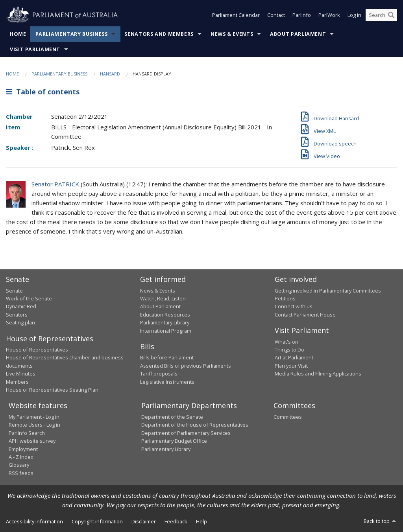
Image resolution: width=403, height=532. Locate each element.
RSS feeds (21, 473)
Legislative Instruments (167, 382)
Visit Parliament (35, 49)
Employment (23, 449)
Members (17, 382)
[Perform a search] (391, 15)
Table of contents (43, 92)
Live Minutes (21, 374)
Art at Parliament (294, 357)
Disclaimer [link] (144, 521)
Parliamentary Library (165, 322)
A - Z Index (21, 457)
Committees (288, 417)
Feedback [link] (176, 521)
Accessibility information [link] (34, 521)
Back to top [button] (380, 521)
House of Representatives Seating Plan (52, 390)
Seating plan (20, 322)
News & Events (232, 34)
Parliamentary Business (72, 34)
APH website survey (32, 441)
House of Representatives (37, 350)
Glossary (19, 465)
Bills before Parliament (167, 357)
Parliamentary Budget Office (174, 441)
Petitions (285, 298)
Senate (14, 291)
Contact (276, 15)
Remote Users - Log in (34, 425)
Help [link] (201, 521)
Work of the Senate (29, 298)
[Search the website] (381, 15)
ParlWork (329, 15)
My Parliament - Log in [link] (34, 417)
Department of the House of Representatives (195, 425)
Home (18, 34)
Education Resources (165, 315)
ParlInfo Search (27, 433)
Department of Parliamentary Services (186, 433)
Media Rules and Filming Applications (318, 374)
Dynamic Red (21, 306)
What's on (287, 342)
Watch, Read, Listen (163, 298)
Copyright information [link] (97, 521)
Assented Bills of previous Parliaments (186, 366)
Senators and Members (159, 34)
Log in (354, 15)
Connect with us (294, 306)
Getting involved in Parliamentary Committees (328, 291)
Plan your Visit (291, 366)
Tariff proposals (159, 374)
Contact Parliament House (305, 315)
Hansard (110, 74)
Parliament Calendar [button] (236, 15)
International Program (166, 331)
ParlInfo (302, 15)
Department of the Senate (172, 417)
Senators (17, 315)
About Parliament (298, 34)
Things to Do (289, 350)
